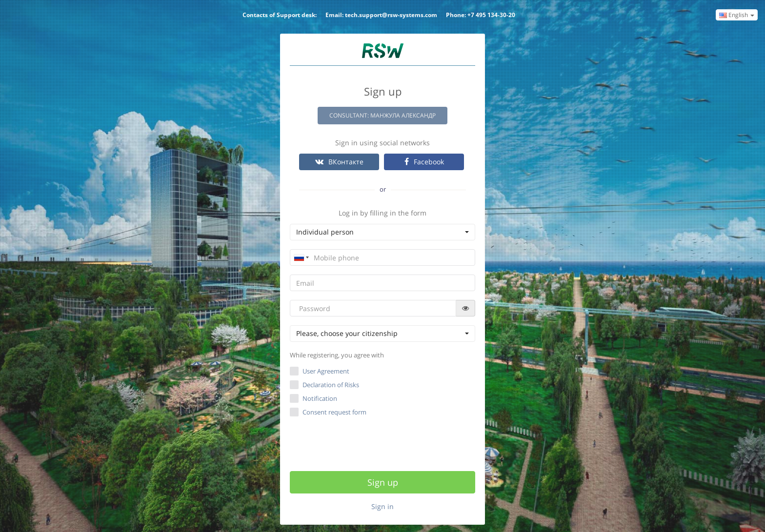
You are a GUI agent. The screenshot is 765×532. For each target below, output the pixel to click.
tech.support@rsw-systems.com (391, 15)
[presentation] (383, 442)
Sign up (383, 482)
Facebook (424, 162)
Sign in (382, 506)
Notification (320, 398)
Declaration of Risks (331, 385)
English (737, 15)
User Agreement (326, 371)
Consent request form (328, 412)
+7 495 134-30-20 (491, 15)
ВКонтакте (339, 162)
